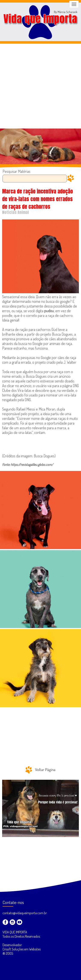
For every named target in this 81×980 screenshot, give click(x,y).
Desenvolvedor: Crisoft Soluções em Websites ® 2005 (22, 949)
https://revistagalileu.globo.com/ (32, 465)
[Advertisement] (40, 86)
